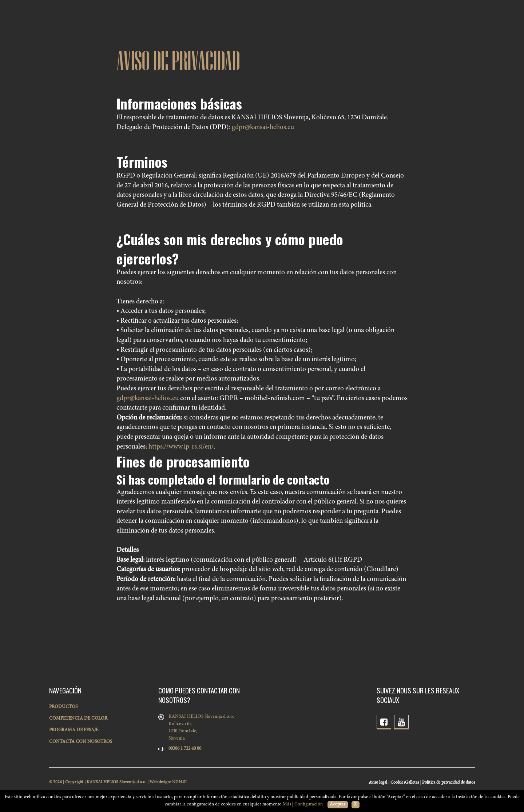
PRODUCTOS (63, 707)
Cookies (398, 783)
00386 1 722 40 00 (185, 749)
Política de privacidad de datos (448, 783)
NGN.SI (179, 782)
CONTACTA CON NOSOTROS (81, 742)
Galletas (412, 783)
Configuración (309, 805)
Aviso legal (378, 783)
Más (287, 805)
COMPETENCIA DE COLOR (78, 719)
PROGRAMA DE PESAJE (74, 730)
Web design (160, 782)
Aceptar (338, 805)
